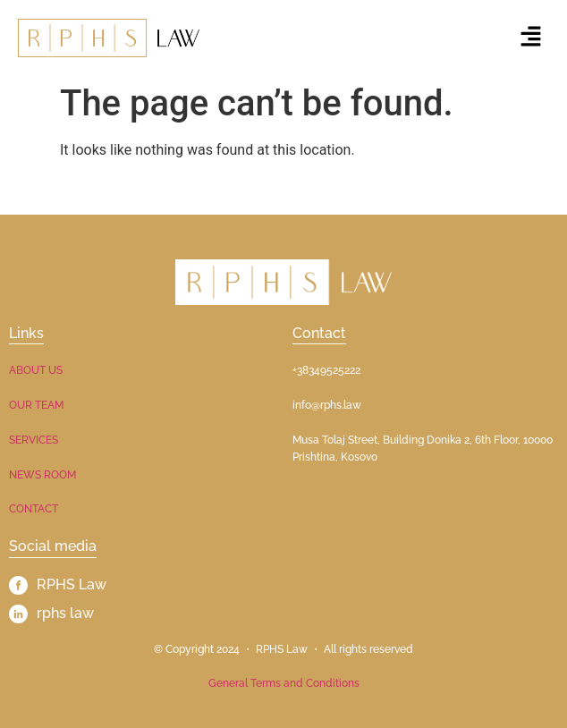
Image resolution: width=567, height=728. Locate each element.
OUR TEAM (36, 405)
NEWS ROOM (42, 475)
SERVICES (34, 440)
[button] (531, 38)
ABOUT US (36, 370)
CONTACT (34, 509)
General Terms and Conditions (284, 683)
